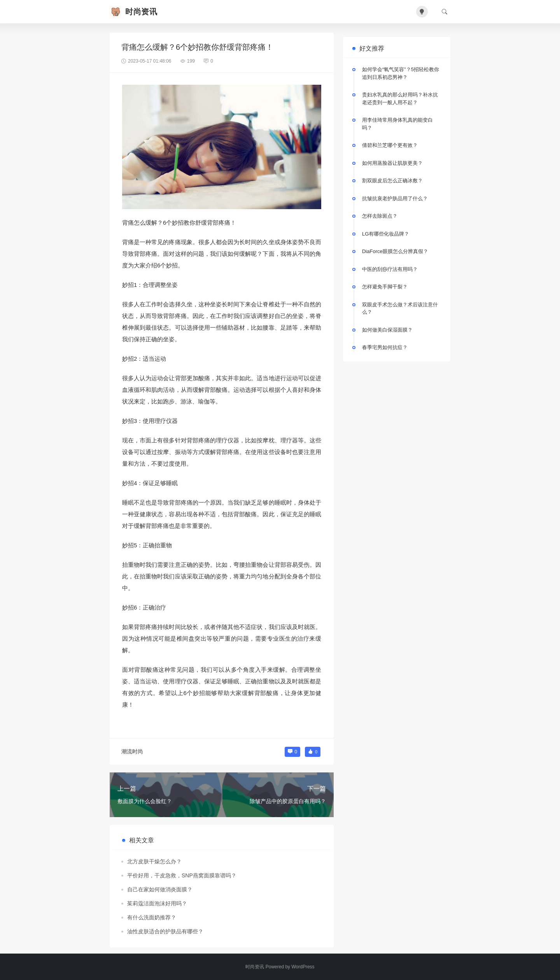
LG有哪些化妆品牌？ (386, 234)
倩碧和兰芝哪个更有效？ (390, 145)
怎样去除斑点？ (380, 216)
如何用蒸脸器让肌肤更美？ (392, 163)
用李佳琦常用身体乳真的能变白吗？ (397, 124)
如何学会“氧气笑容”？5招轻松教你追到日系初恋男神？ (401, 73)
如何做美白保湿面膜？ (387, 330)
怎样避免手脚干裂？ (385, 287)
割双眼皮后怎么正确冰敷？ (392, 181)
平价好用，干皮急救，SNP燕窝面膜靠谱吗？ (182, 875)
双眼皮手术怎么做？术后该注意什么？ (400, 308)
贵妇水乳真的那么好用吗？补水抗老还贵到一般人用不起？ (400, 99)
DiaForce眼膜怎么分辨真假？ (395, 251)
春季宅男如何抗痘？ (385, 347)
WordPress (303, 967)
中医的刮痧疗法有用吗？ (390, 269)
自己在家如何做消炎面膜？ (160, 889)
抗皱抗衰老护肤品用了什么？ (395, 198)
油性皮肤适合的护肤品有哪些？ (165, 931)
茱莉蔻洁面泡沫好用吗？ (157, 903)
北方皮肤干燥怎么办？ (154, 861)
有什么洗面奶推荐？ (152, 917)
